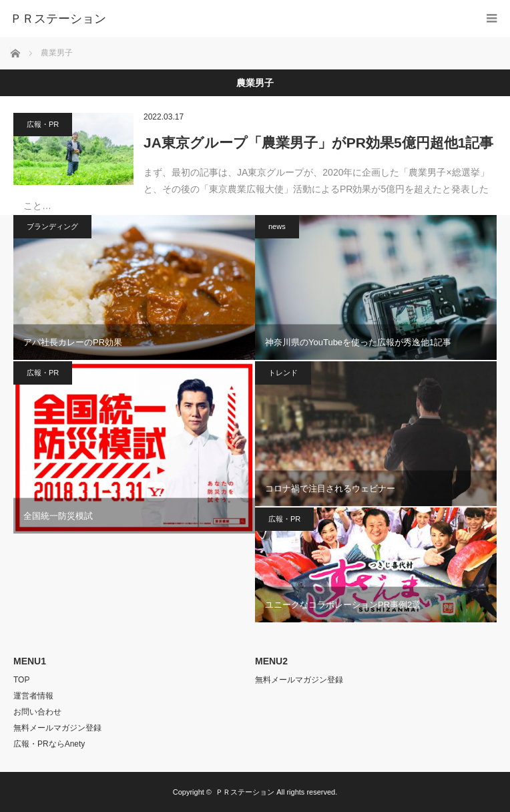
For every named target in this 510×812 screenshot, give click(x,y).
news (277, 226)
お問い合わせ (37, 712)
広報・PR (43, 124)
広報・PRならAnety (49, 744)
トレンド (283, 373)
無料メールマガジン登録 (57, 728)
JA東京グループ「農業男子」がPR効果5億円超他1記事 (318, 143)
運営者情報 (33, 696)
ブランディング (52, 226)
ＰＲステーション (245, 792)
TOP (21, 680)
